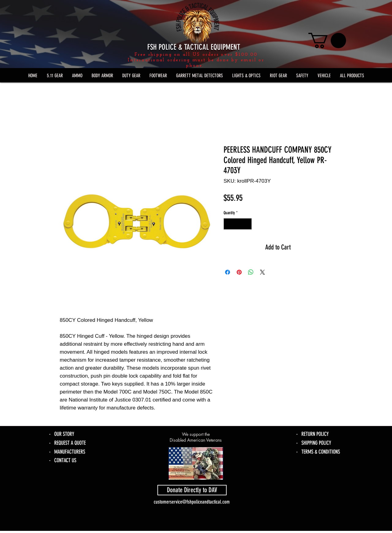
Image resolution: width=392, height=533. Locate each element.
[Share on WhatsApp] (251, 272)
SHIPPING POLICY (316, 443)
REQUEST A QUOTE (70, 443)
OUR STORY (64, 434)
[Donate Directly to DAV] (192, 490)
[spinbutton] (238, 224)
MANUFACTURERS (70, 452)
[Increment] (247, 224)
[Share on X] (262, 272)
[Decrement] (228, 224)
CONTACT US (65, 460)
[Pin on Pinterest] (239, 272)
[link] (327, 40)
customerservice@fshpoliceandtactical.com (192, 502)
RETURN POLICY (315, 434)
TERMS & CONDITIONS (321, 452)
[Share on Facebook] (228, 272)
